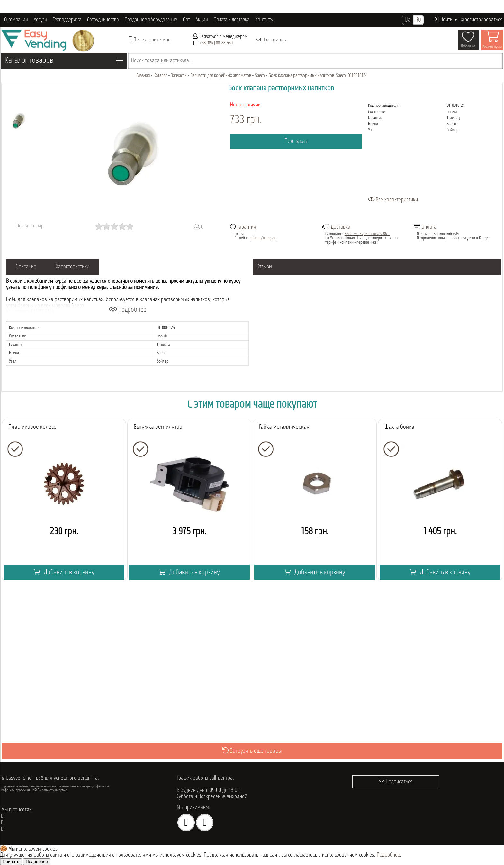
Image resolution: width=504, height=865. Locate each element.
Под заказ (296, 141)
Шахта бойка (399, 427)
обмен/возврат (263, 238)
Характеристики (72, 267)
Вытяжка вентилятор (158, 427)
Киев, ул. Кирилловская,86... (367, 234)
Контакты (264, 20)
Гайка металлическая (284, 427)
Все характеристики (393, 200)
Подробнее (388, 855)
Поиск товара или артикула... (162, 61)
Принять (11, 862)
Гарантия (247, 227)
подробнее (128, 310)
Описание (26, 267)
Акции (202, 20)
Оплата (429, 227)
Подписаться (271, 40)
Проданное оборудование (151, 20)
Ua (408, 20)
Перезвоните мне (150, 40)
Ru (418, 20)
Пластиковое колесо (32, 427)
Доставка (341, 227)
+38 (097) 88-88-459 (216, 43)
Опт (186, 20)
